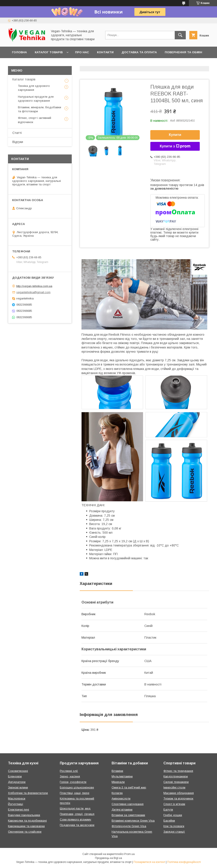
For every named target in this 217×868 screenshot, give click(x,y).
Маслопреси (17, 799)
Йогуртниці (15, 804)
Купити (175, 135)
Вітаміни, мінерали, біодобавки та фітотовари (40, 109)
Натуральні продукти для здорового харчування (36, 99)
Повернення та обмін (183, 52)
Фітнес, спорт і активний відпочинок (35, 120)
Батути (168, 810)
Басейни (169, 821)
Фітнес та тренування (178, 771)
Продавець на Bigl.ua (108, 858)
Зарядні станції (174, 832)
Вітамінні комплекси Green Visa (133, 821)
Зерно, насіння (70, 776)
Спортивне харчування (128, 804)
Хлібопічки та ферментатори (28, 793)
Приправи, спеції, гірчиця (77, 814)
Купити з (175, 146)
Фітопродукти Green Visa (129, 826)
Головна (19, 52)
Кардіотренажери (176, 776)
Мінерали (118, 782)
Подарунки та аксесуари (77, 825)
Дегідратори (17, 782)
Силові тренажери (176, 782)
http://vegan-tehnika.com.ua (34, 286)
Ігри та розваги (174, 826)
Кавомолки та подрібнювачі (27, 821)
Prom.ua (129, 854)
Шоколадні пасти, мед (75, 808)
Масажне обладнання (179, 793)
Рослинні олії (69, 771)
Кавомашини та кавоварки (26, 826)
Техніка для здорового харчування (34, 88)
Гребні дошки (173, 815)
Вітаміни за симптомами (128, 815)
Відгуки (18, 142)
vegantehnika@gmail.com (33, 292)
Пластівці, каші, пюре (75, 793)
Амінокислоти (121, 799)
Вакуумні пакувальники (24, 815)
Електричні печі (18, 810)
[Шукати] (180, 35)
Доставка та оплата (139, 52)
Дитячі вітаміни (122, 810)
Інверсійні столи (174, 787)
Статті (17, 133)
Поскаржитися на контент (149, 862)
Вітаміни (117, 771)
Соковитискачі (18, 771)
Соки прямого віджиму (76, 819)
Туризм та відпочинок (178, 799)
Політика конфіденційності (184, 862)
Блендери (15, 776)
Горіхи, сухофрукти (73, 782)
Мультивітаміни (122, 776)
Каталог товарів (49, 52)
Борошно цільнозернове (77, 787)
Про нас (82, 52)
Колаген (117, 793)
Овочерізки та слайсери (25, 832)
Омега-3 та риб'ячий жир (129, 787)
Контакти (105, 52)
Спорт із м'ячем (174, 804)
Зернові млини (18, 787)
